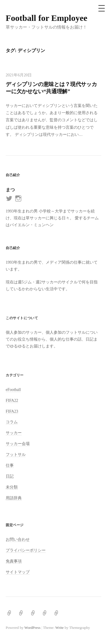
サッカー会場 (18, 444)
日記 (10, 476)
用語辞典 (14, 498)
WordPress (32, 628)
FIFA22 (12, 400)
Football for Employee (47, 18)
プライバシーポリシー (26, 550)
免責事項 (14, 561)
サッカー (14, 433)
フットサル (16, 454)
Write (59, 628)
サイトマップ (18, 572)
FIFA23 (12, 411)
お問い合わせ (18, 539)
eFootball (13, 389)
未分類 (12, 487)
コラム (12, 422)
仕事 (10, 465)
